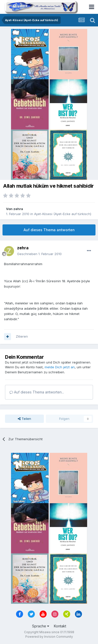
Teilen (24, 419)
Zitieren (22, 336)
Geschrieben (39, 254)
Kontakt (60, 626)
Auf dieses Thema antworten (49, 230)
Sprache (41, 626)
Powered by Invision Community (49, 637)
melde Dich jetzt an (60, 367)
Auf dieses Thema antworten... (37, 392)
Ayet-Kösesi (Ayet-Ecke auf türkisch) (63, 214)
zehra (18, 209)
